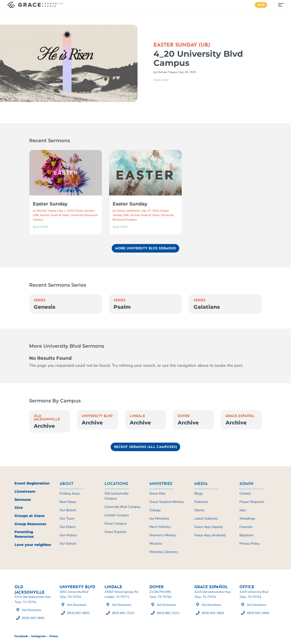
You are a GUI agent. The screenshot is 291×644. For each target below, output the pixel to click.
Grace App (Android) (210, 535)
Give (261, 5)
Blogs (199, 493)
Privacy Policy (250, 543)
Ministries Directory (164, 552)
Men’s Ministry (160, 527)
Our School (68, 543)
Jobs (243, 510)
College (155, 510)
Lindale (137, 416)
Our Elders (68, 527)
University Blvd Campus (122, 507)
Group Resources (30, 524)
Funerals (246, 527)
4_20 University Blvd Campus (198, 58)
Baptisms (246, 535)
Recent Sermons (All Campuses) (145, 447)
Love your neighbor (33, 545)
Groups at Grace (30, 516)
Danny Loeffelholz (128, 211)
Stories (200, 510)
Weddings (247, 518)
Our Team (67, 518)
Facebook (21, 636)
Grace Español (240, 416)
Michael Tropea (167, 72)
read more (161, 80)
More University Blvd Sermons (145, 249)
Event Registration (32, 483)
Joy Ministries (159, 518)
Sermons (23, 500)
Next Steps (68, 502)
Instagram (38, 636)
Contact (245, 493)
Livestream (25, 491)
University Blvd (97, 416)
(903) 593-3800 (33, 618)
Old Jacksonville (47, 418)
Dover (184, 416)
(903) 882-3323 (123, 613)
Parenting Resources (24, 534)
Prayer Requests (252, 502)
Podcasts (201, 502)
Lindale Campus (117, 515)
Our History (68, 535)
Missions (156, 543)
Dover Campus (116, 523)
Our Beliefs (68, 510)
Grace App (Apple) (209, 527)
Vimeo (53, 636)
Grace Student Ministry (167, 502)
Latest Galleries (206, 518)
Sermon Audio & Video (55, 215)
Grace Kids (157, 493)
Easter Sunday (50, 204)
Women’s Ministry (163, 535)
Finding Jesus (70, 493)
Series (40, 300)
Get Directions (32, 610)
